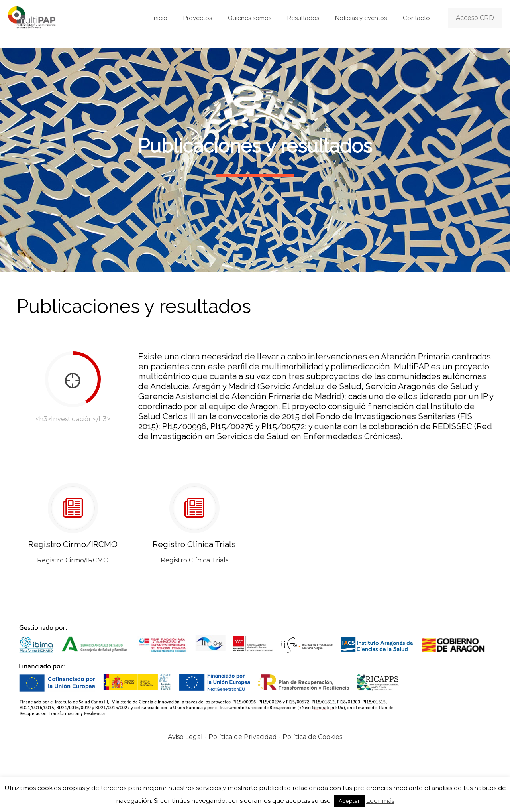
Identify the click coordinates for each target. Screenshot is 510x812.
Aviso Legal (185, 737)
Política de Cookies (312, 737)
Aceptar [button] (349, 801)
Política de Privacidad (243, 737)
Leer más (380, 801)
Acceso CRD (475, 18)
